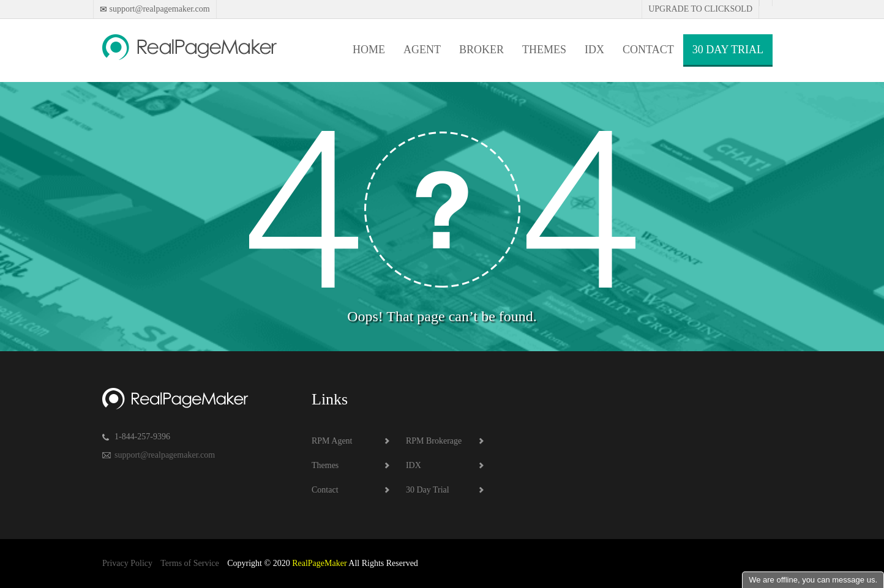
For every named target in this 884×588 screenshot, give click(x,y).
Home (369, 50)
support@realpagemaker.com (159, 9)
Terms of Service (189, 563)
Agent (422, 50)
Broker (481, 50)
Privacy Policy (127, 563)
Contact (648, 50)
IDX (594, 50)
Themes (544, 50)
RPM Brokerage (434, 441)
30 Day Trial (728, 50)
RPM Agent (332, 441)
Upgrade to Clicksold (700, 9)
